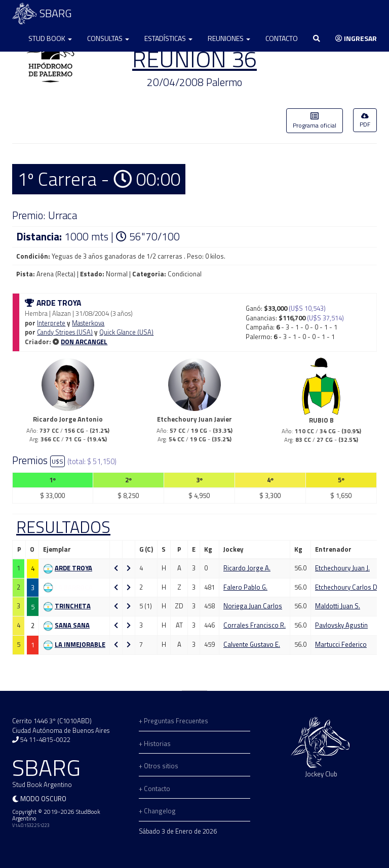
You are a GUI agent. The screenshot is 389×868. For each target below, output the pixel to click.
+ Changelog (157, 811)
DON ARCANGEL (84, 342)
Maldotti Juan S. (338, 606)
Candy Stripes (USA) (65, 332)
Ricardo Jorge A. (247, 568)
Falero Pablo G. (245, 587)
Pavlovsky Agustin (341, 625)
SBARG (42, 13)
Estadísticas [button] (168, 38)
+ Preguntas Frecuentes (173, 721)
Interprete (51, 323)
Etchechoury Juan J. (342, 568)
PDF (365, 121)
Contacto (282, 38)
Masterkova (88, 323)
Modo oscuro (43, 799)
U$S (57, 461)
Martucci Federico (341, 644)
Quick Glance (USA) (126, 332)
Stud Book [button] (50, 38)
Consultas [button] (108, 38)
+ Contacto (154, 789)
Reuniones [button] (229, 38)
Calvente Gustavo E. (252, 644)
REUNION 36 (194, 59)
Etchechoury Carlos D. (347, 587)
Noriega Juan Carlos (253, 606)
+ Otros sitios (159, 766)
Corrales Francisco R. (255, 625)
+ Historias (155, 743)
